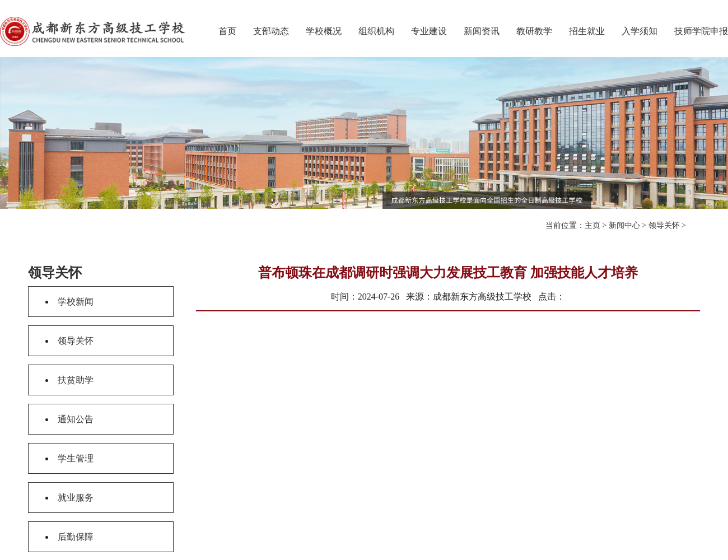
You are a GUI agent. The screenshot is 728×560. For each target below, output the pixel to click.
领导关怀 (664, 225)
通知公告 (76, 419)
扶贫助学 (76, 380)
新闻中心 (624, 225)
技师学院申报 (701, 31)
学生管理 (76, 458)
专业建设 (429, 31)
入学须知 (640, 31)
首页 (227, 31)
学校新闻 (76, 302)
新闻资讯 (482, 31)
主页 (592, 225)
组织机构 (376, 31)
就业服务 (76, 498)
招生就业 (587, 31)
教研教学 (534, 31)
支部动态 (271, 31)
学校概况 (324, 31)
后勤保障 (76, 537)
